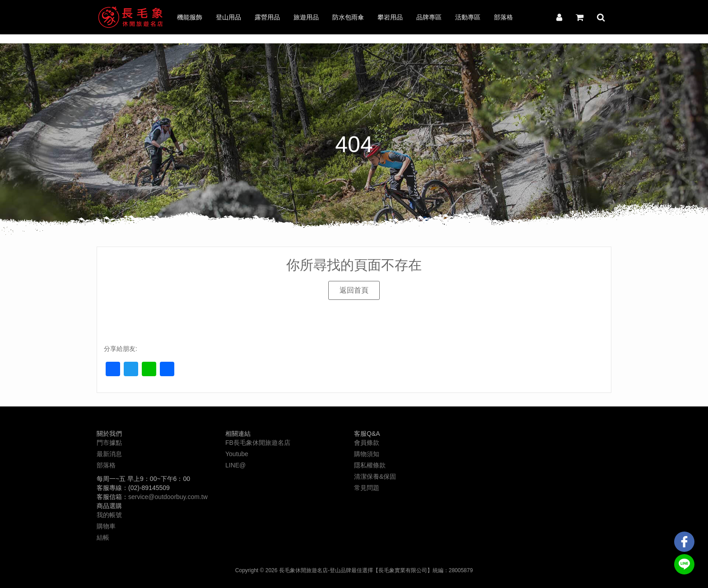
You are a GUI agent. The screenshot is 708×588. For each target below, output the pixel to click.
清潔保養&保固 (375, 476)
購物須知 (367, 454)
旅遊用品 (306, 17)
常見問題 (367, 488)
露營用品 (267, 17)
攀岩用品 (390, 17)
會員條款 (367, 443)
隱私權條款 (370, 465)
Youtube (237, 454)
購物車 (106, 526)
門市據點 (109, 443)
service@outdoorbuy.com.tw (168, 497)
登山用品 (228, 17)
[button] (354, 290)
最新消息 (109, 454)
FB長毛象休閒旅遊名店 (258, 443)
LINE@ (235, 465)
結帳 (103, 537)
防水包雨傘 (348, 17)
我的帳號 (109, 515)
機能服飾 (190, 17)
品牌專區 (429, 17)
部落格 (503, 17)
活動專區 (468, 17)
